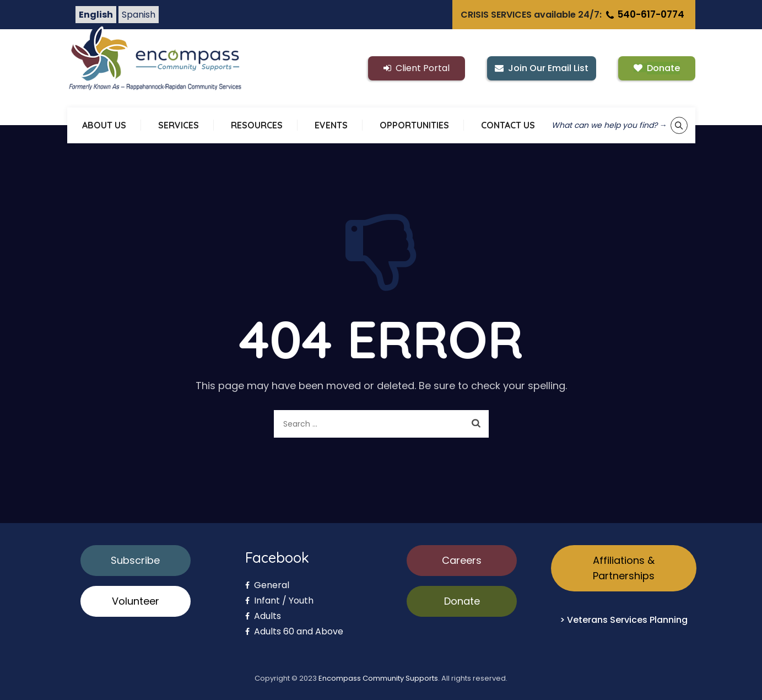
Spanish (139, 15)
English (96, 15)
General (267, 585)
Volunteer (136, 601)
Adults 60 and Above (294, 631)
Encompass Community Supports (378, 678)
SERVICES (179, 125)
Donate (462, 601)
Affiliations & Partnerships (624, 568)
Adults (263, 616)
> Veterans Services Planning (624, 620)
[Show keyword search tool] (679, 125)
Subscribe (135, 560)
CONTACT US (508, 125)
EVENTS (331, 125)
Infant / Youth (279, 601)
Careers (462, 560)
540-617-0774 (644, 14)
